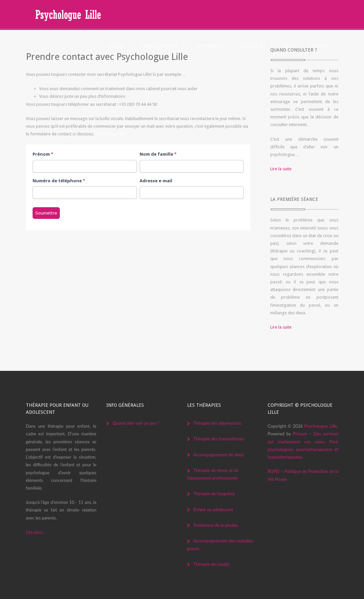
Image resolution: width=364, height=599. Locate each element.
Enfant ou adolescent (213, 510)
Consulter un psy (159, 46)
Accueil (115, 46)
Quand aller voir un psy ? (136, 423)
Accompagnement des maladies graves (220, 545)
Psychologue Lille (321, 426)
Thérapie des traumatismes (219, 439)
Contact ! (319, 46)
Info (287, 46)
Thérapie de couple (212, 564)
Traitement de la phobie (216, 525)
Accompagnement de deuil (219, 455)
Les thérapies (209, 46)
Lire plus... (35, 532)
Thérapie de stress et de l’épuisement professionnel (213, 474)
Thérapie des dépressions (217, 423)
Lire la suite (281, 169)
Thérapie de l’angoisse (214, 494)
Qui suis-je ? (252, 46)
